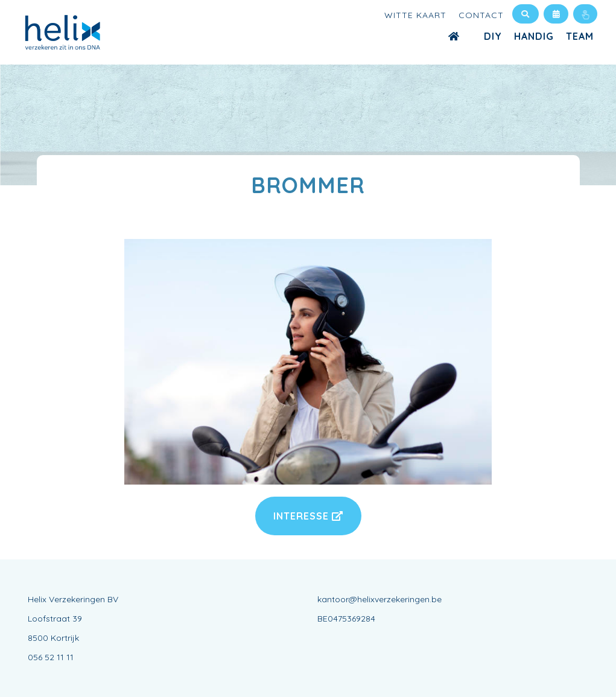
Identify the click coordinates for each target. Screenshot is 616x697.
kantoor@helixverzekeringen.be (379, 599)
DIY (493, 36)
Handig (534, 36)
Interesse (308, 516)
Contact (481, 15)
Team (580, 36)
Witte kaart (415, 15)
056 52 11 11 (51, 657)
